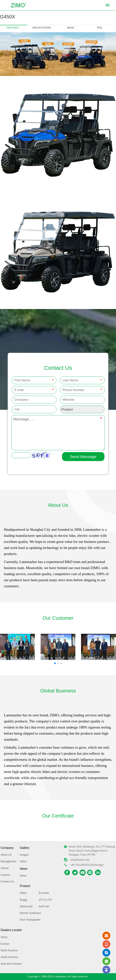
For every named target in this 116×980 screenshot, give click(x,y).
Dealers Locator (11, 930)
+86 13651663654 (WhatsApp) (87, 865)
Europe (5, 944)
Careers (5, 875)
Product (25, 886)
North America (9, 950)
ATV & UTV (45, 900)
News (24, 869)
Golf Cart (44, 906)
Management (8, 861)
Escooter (44, 893)
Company (7, 848)
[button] (55, 663)
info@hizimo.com (80, 860)
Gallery (25, 848)
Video (23, 861)
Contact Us (7, 881)
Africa (4, 937)
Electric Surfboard (30, 913)
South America (9, 957)
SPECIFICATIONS (42, 28)
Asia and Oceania (11, 964)
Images (24, 855)
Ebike (23, 893)
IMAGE (71, 28)
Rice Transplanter (30, 920)
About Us (6, 855)
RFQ (100, 28)
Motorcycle (26, 906)
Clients (5, 868)
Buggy (24, 900)
